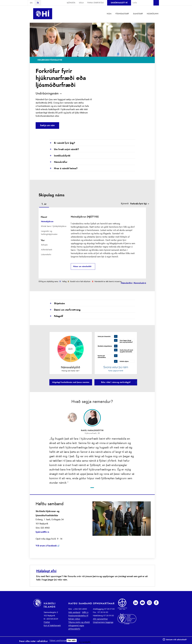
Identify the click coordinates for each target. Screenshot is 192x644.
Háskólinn (153, 14)
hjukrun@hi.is (42, 532)
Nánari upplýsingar (58, 641)
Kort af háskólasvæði (52, 626)
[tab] (44, 205)
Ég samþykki (85, 642)
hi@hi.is (85, 612)
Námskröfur (58, 162)
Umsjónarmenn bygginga (103, 622)
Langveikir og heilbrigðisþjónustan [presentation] (49, 233)
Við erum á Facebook (46, 546)
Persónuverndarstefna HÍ (78, 616)
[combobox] (141, 3)
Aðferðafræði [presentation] (47, 250)
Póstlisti (47, 622)
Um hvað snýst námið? (64, 149)
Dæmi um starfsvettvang (65, 310)
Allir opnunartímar (100, 619)
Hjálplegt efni (46, 571)
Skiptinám (57, 304)
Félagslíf (56, 316)
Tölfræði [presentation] (44, 245)
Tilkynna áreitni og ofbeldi (79, 622)
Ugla (81, 3)
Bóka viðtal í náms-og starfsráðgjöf (116, 382)
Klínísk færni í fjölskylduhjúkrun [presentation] (54, 226)
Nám (109, 14)
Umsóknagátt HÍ (119, 3)
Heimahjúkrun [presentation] (47, 222)
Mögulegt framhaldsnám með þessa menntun (71, 382)
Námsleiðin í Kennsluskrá (133, 283)
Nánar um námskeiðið (82, 266)
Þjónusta (71, 3)
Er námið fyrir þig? (62, 143)
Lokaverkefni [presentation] (46, 255)
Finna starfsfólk (95, 3)
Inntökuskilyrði (60, 156)
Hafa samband (74, 612)
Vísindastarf (122, 14)
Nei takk (72, 640)
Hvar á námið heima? (63, 169)
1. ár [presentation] (44, 204)
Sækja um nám (47, 125)
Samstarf (138, 14)
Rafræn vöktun (74, 619)
